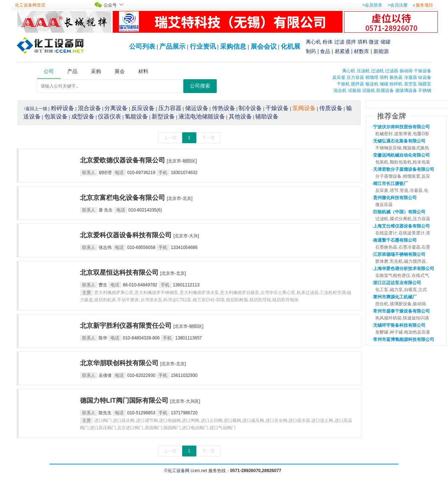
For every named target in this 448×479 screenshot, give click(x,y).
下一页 (208, 138)
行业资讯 (203, 47)
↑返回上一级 (35, 109)
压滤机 (363, 71)
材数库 (361, 51)
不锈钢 (425, 90)
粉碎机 (396, 84)
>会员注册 (398, 5)
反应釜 (339, 77)
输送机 (372, 84)
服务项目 (424, 5)
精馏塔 (372, 77)
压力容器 (355, 77)
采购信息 (233, 47)
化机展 (291, 47)
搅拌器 (357, 84)
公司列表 (142, 47)
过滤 (339, 42)
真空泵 (411, 84)
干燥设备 (423, 71)
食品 (325, 51)
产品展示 (172, 47)
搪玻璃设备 (406, 90)
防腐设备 (385, 90)
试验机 (369, 90)
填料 (363, 42)
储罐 (385, 42)
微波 (374, 42)
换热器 (396, 77)
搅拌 (351, 42)
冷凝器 (411, 77)
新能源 (381, 51)
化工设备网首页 (30, 5)
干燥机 (343, 84)
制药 (311, 51)
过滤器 (392, 71)
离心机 (313, 42)
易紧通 (342, 51)
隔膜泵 (425, 84)
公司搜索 (200, 86)
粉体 (328, 42)
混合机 (340, 90)
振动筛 (406, 71)
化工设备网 (179, 471)
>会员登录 (372, 5)
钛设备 (425, 77)
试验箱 (355, 90)
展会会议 (264, 47)
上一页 (170, 138)
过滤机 (377, 71)
